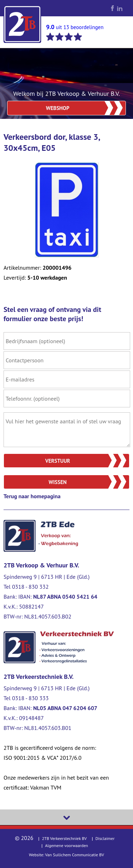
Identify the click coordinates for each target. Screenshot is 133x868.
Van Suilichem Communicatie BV (74, 855)
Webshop (58, 108)
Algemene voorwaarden (66, 845)
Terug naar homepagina (32, 496)
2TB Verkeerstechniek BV (64, 838)
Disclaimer (105, 838)
